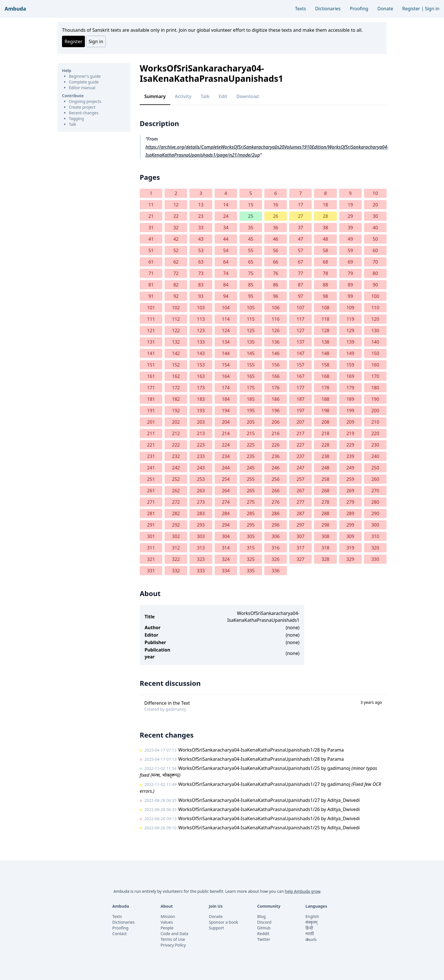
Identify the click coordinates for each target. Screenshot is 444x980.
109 (350, 308)
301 (151, 536)
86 (275, 285)
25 (251, 216)
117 (300, 319)
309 (350, 536)
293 (201, 525)
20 (375, 205)
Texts (301, 9)
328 (325, 559)
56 (275, 250)
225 (251, 445)
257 (300, 479)
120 (375, 319)
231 (151, 456)
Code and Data (174, 934)
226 (276, 445)
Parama (335, 750)
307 (300, 536)
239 (350, 456)
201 (151, 422)
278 (325, 502)
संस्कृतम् (311, 922)
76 (275, 273)
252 (176, 479)
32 (176, 228)
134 (226, 342)
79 (350, 273)
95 (251, 296)
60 (375, 250)
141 (151, 353)
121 (151, 330)
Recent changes (84, 113)
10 (375, 193)
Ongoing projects (85, 101)
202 (176, 422)
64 (226, 262)
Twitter (264, 939)
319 (350, 548)
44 (226, 239)
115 (251, 319)
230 (375, 445)
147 (300, 353)
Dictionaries (328, 9)
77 (301, 273)
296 (276, 525)
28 (325, 216)
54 (226, 250)
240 (375, 456)
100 (375, 296)
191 (151, 411)
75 (251, 273)
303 (201, 536)
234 (226, 456)
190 (375, 399)
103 (201, 308)
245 (251, 468)
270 (375, 491)
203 (201, 422)
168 (325, 376)
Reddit (263, 934)
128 (325, 330)
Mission (168, 916)
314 (226, 548)
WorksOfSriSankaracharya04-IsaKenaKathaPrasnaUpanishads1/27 (249, 784)
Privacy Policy (173, 945)
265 (251, 491)
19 (350, 205)
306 (276, 536)
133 (201, 342)
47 (301, 239)
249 (350, 468)
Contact (120, 934)
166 (276, 376)
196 (276, 411)
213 (201, 433)
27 (301, 216)
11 (151, 205)
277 (300, 502)
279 (350, 502)
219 (350, 433)
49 (350, 239)
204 (226, 422)
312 (176, 548)
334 (226, 571)
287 (300, 513)
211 (151, 433)
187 (300, 399)
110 (375, 308)
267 (300, 491)
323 (201, 559)
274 (226, 502)
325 (251, 559)
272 (176, 502)
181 (151, 399)
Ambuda (15, 9)
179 (350, 388)
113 (201, 319)
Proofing (359, 9)
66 (275, 262)
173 (201, 388)
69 (350, 262)
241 (151, 468)
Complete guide (84, 82)
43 (201, 239)
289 (350, 513)
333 (201, 571)
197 (300, 411)
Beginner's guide (85, 76)
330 (375, 559)
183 (201, 399)
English (312, 916)
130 (375, 330)
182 (176, 399)
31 (151, 228)
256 (276, 479)
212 (176, 433)
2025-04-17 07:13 (160, 750)
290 (375, 513)
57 (301, 250)
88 (325, 285)
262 (176, 491)
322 (176, 559)
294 (226, 525)
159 (350, 365)
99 (350, 296)
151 (151, 365)
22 (176, 216)
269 (350, 491)
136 (276, 342)
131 (151, 342)
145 (251, 353)
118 (325, 319)
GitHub (264, 928)
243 (201, 468)
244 (226, 468)
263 (201, 491)
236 (276, 456)
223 (201, 445)
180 (375, 388)
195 (251, 411)
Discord (264, 922)
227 (300, 445)
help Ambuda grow (302, 891)
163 (201, 376)
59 (350, 250)
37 (301, 228)
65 (251, 262)
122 (176, 330)
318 (325, 548)
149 (350, 353)
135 (251, 342)
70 (375, 262)
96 (275, 296)
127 (300, 330)
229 (350, 445)
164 (226, 376)
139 (350, 342)
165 (251, 376)
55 (251, 250)
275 (251, 502)
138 (325, 342)
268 (325, 491)
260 (375, 479)
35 (251, 228)
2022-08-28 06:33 (160, 809)
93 (201, 296)
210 (375, 422)
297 (300, 525)
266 (276, 491)
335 (251, 571)
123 (201, 330)
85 (251, 285)
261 (151, 491)
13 (201, 205)
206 (276, 422)
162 (176, 376)
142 (176, 353)
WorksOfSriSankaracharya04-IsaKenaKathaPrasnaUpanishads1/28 (249, 750)
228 (325, 445)
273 (201, 502)
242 (176, 468)
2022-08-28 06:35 (160, 800)
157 (300, 365)
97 (301, 296)
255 (251, 479)
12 (176, 205)
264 (226, 491)
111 (151, 319)
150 (375, 353)
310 (375, 536)
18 (325, 205)
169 (350, 376)
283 (201, 513)
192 (176, 411)
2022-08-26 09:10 (160, 828)
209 (350, 422)
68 (325, 262)
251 (151, 479)
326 (276, 559)
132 (176, 342)
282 (176, 513)
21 (151, 216)
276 (276, 502)
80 (375, 273)
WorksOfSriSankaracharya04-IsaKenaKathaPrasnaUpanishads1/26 (249, 809)
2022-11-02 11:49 (160, 784)
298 (325, 525)
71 (151, 273)
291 (151, 525)
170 (375, 376)
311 (151, 548)
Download (248, 96)
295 (251, 525)
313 (201, 548)
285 (251, 513)
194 (226, 411)
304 (226, 536)
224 (226, 445)
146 (276, 353)
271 (151, 502)
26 (275, 216)
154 (226, 365)
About (167, 906)
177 (300, 388)
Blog (261, 916)
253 (201, 479)
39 (350, 228)
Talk (73, 124)
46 (275, 239)
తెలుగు (311, 939)
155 (251, 365)
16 (275, 205)
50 (375, 239)
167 (300, 376)
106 (276, 308)
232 (176, 456)
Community (269, 906)
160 (375, 365)
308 (325, 536)
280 (375, 502)
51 (151, 250)
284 (226, 513)
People (167, 928)
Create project (82, 107)
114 (226, 319)
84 (226, 285)
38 (325, 228)
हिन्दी (309, 928)
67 (301, 262)
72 (176, 273)
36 (275, 228)
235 (251, 456)
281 (151, 513)
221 (151, 445)
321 (151, 559)
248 (325, 468)
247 (300, 468)
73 (201, 273)
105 (251, 308)
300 (375, 525)
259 (350, 479)
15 (251, 205)
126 (276, 330)
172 (176, 388)
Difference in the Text (167, 703)
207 (300, 422)
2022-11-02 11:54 (160, 768)
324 (226, 559)
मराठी (310, 934)
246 (276, 468)
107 (300, 308)
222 (176, 445)
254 (226, 479)
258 (325, 479)
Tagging (76, 118)
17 (301, 205)
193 (201, 411)
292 (176, 525)
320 (375, 548)
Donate (385, 9)
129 (350, 330)
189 (350, 399)
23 (201, 216)
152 (176, 365)
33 (201, 228)
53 (201, 250)
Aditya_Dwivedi (343, 800)
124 (226, 330)
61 (151, 262)
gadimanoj (175, 709)
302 (176, 536)
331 (151, 571)
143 (201, 353)
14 (226, 205)
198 (325, 411)
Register (411, 9)
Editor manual (82, 88)
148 (325, 353)
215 (251, 433)
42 (176, 239)
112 (176, 319)
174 (226, 388)
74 (226, 273)
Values (167, 922)
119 (350, 319)
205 (251, 422)
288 (325, 513)
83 (201, 285)
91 (151, 296)
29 (350, 216)
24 (226, 216)
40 (375, 228)
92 (176, 296)
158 (325, 365)
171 (151, 388)
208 (325, 422)
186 (276, 399)
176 (276, 388)
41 (151, 239)
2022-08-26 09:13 (160, 819)
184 (226, 399)
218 (325, 433)
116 (276, 319)
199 (350, 411)
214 (226, 433)
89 (350, 285)
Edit (223, 96)
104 (226, 308)
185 (251, 399)
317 (300, 548)
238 (325, 456)
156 (276, 365)
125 (251, 330)
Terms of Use (173, 939)
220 (375, 433)
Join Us (216, 906)
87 (301, 285)
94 (226, 296)
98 (325, 296)
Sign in (432, 9)
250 (375, 468)
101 (151, 308)
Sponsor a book (224, 922)
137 (300, 342)
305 (251, 536)
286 (276, 513)
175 (251, 388)
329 (350, 559)
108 (325, 308)
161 (151, 376)
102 (176, 308)
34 (226, 228)
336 (276, 571)
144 (226, 353)
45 (251, 239)
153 (201, 365)
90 (375, 285)
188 (325, 399)
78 (325, 273)
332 (176, 571)
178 (325, 388)
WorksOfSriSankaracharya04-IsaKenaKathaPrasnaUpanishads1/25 (249, 768)
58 (325, 250)
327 (300, 559)
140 (375, 342)
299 (350, 525)
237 (300, 456)
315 (251, 548)
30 (375, 216)
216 (276, 433)
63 (201, 262)
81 (151, 285)
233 (201, 456)
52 (176, 250)
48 (325, 239)
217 (300, 433)
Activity (183, 96)
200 (375, 411)
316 (276, 548)
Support (216, 928)
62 (176, 262)
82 (176, 285)
